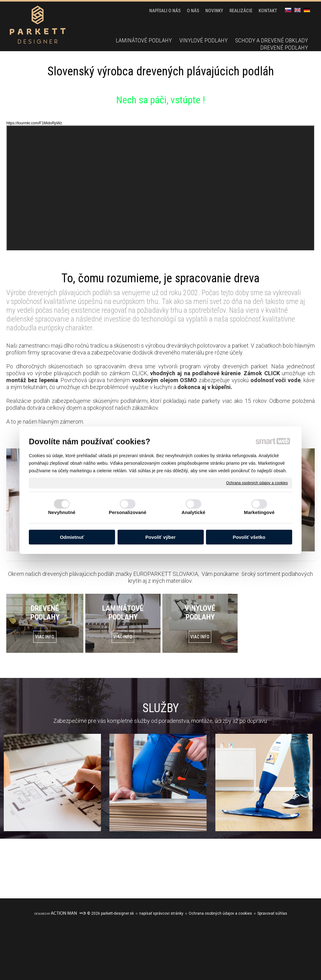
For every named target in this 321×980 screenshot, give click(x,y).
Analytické (193, 512)
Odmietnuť (72, 537)
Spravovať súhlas (272, 913)
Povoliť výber (160, 537)
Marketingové (259, 512)
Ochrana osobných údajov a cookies (257, 483)
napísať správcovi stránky (161, 913)
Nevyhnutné (62, 512)
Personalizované (128, 512)
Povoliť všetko (249, 537)
